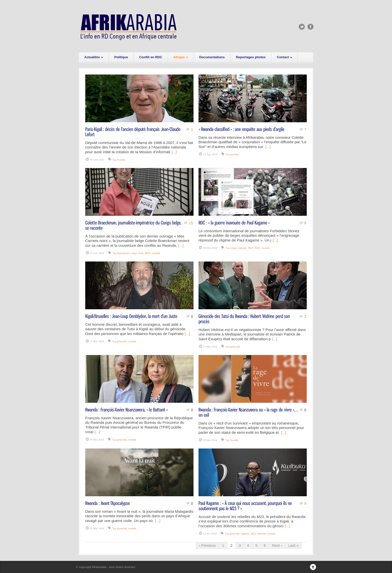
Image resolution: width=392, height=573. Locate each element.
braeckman (123, 253)
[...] (174, 152)
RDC (148, 253)
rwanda (121, 159)
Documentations (212, 57)
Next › (277, 545)
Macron (261, 533)
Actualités (94, 57)
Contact (284, 57)
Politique (121, 57)
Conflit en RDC (151, 57)
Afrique (181, 57)
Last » (293, 545)
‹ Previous (207, 545)
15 (191, 223)
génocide (122, 341)
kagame (242, 248)
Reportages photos (251, 57)
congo (134, 253)
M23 (251, 248)
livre (141, 253)
